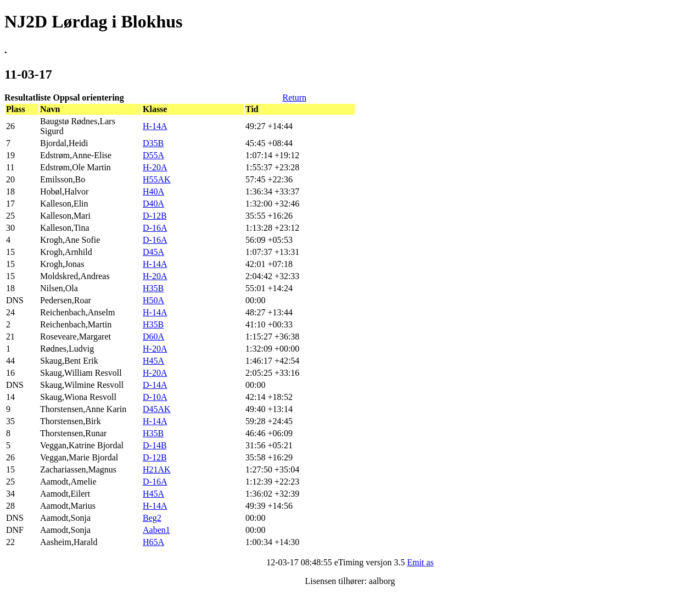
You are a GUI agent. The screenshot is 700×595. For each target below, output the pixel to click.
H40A (153, 191)
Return (294, 98)
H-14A (155, 126)
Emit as (420, 562)
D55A (153, 155)
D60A (153, 337)
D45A (153, 252)
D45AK (157, 409)
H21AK (157, 469)
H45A (153, 361)
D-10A (155, 397)
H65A (153, 542)
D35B (153, 143)
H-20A (155, 167)
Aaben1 (156, 530)
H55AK (157, 179)
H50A (153, 300)
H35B (153, 288)
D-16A (155, 228)
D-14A (155, 385)
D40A (153, 204)
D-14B (155, 445)
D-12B (155, 216)
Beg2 (152, 518)
